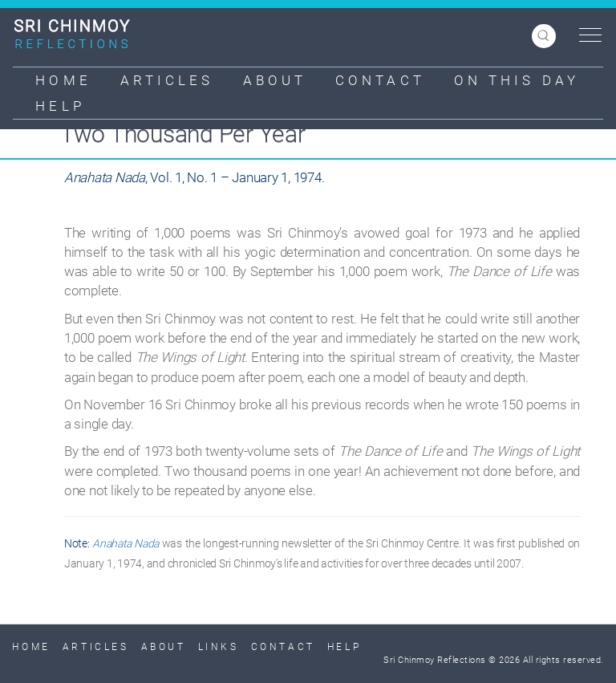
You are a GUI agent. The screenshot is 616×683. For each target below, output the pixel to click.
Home (63, 80)
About (275, 80)
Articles (167, 80)
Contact (380, 80)
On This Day (517, 80)
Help (60, 106)
